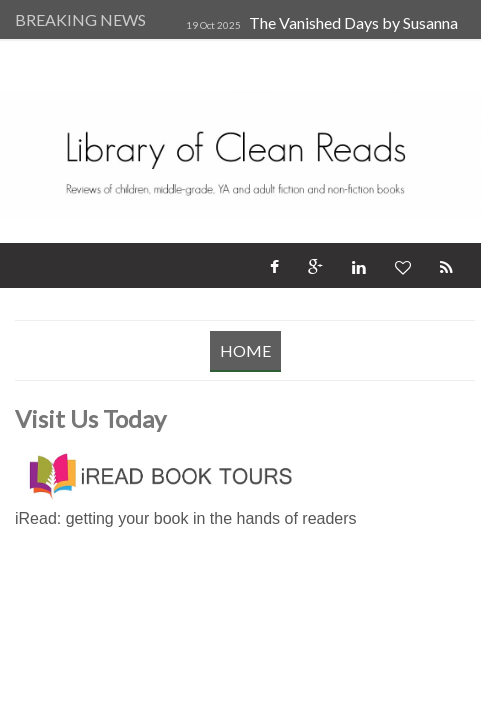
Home (245, 350)
